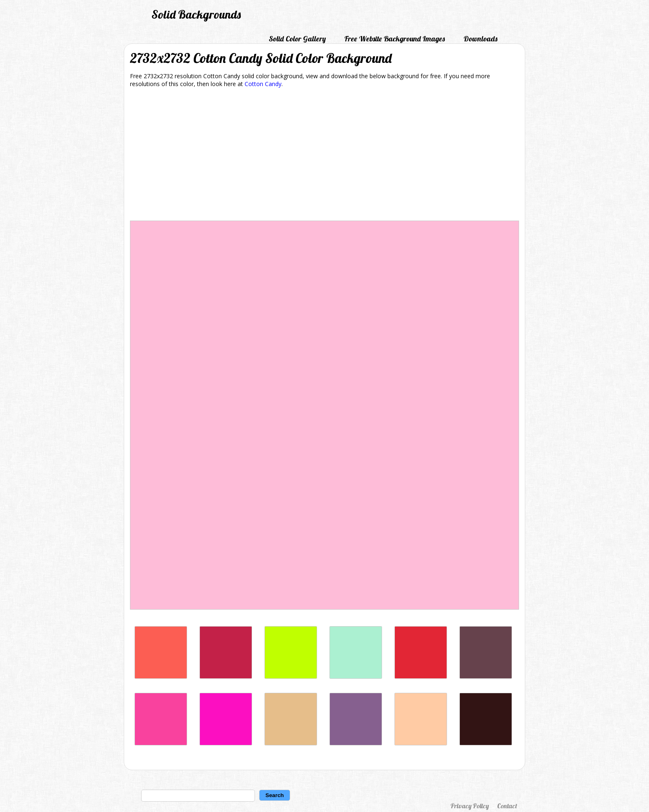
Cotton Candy (263, 84)
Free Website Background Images (395, 39)
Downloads (481, 39)
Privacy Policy (470, 806)
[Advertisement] (324, 156)
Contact (507, 806)
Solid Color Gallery (297, 39)
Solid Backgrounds (196, 14)
